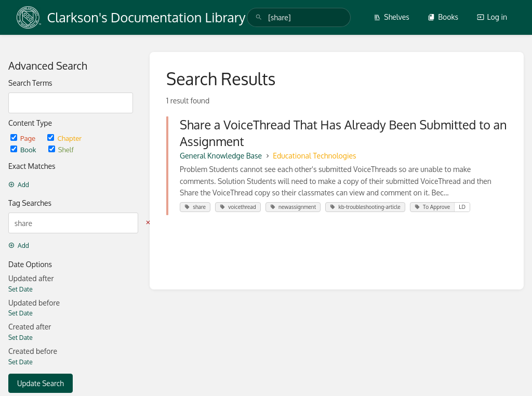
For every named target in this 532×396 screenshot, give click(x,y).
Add (19, 185)
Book (24, 149)
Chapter (64, 138)
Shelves (391, 17)
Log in (492, 17)
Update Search (41, 383)
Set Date (21, 289)
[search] (299, 17)
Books (443, 17)
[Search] (259, 17)
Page (24, 138)
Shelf (61, 149)
